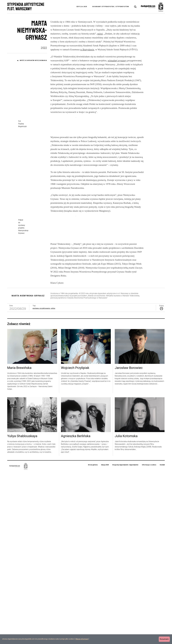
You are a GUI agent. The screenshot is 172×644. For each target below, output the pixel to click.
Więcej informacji (82, 639)
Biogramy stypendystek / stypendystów (111, 7)
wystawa (36, 480)
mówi (100, 34)
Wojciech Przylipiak (75, 540)
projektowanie (45, 480)
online (53, 480)
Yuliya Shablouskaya (22, 608)
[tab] (135, 7)
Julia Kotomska (126, 608)
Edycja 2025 (82, 7)
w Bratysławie (87, 49)
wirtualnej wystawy (117, 60)
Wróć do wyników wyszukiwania (33, 60)
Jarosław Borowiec (129, 540)
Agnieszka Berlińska (76, 608)
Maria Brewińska (19, 540)
